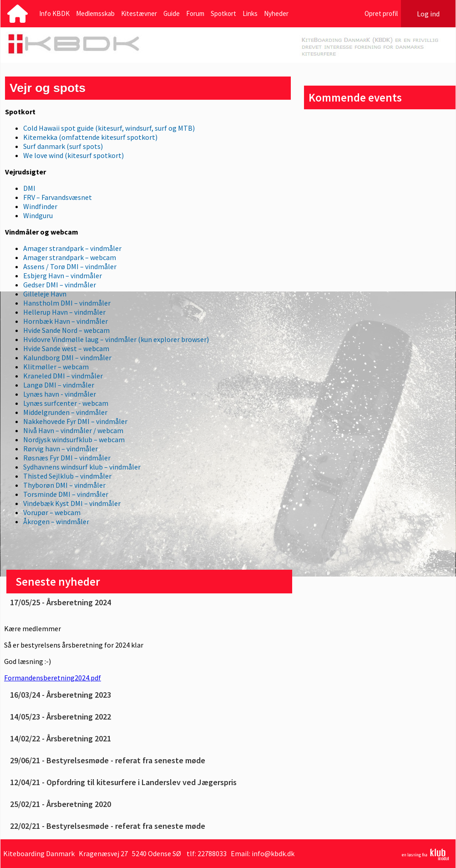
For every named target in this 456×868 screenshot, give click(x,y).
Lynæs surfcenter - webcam (66, 403)
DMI (29, 188)
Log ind (428, 14)
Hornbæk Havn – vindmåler (66, 321)
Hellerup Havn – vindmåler (64, 312)
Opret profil (381, 13)
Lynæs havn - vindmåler (60, 394)
